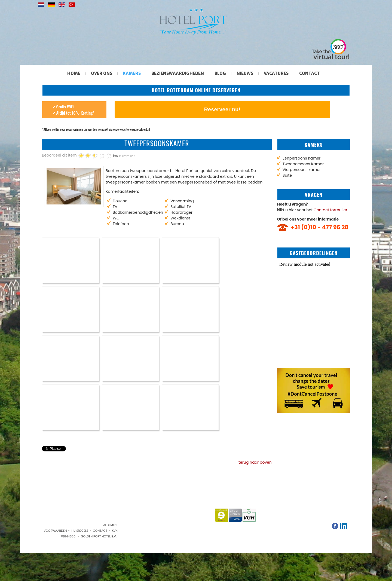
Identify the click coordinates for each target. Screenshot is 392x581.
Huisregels (80, 531)
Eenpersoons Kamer (302, 158)
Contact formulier (330, 210)
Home (74, 73)
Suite (287, 175)
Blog (220, 73)
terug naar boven (255, 462)
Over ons (102, 73)
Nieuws (245, 73)
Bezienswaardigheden (178, 73)
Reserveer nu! (222, 109)
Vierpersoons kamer (302, 170)
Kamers (132, 73)
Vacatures (276, 73)
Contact (310, 73)
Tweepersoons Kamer (303, 164)
